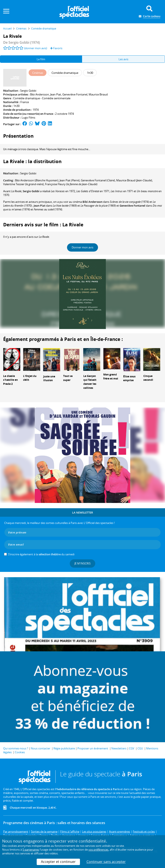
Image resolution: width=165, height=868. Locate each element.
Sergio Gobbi (28, 91)
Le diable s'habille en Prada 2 (10, 380)
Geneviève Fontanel (75, 94)
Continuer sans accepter (106, 862)
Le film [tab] (41, 59)
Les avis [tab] (123, 59)
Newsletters (119, 748)
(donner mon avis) (36, 48)
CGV (132, 748)
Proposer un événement (93, 748)
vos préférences (98, 850)
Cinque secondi (148, 378)
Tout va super (68, 378)
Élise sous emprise (129, 378)
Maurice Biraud (98, 94)
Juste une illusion (49, 378)
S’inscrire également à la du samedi (41, 554)
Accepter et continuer (58, 862)
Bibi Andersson (40, 94)
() (37, 180)
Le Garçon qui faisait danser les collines (90, 382)
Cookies (20, 752)
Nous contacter (41, 748)
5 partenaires (31, 850)
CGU (140, 748)
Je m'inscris (82, 563)
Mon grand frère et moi (111, 377)
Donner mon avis (82, 247)
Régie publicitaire (64, 748)
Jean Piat (56, 94)
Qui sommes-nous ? (16, 748)
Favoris (56, 48)
